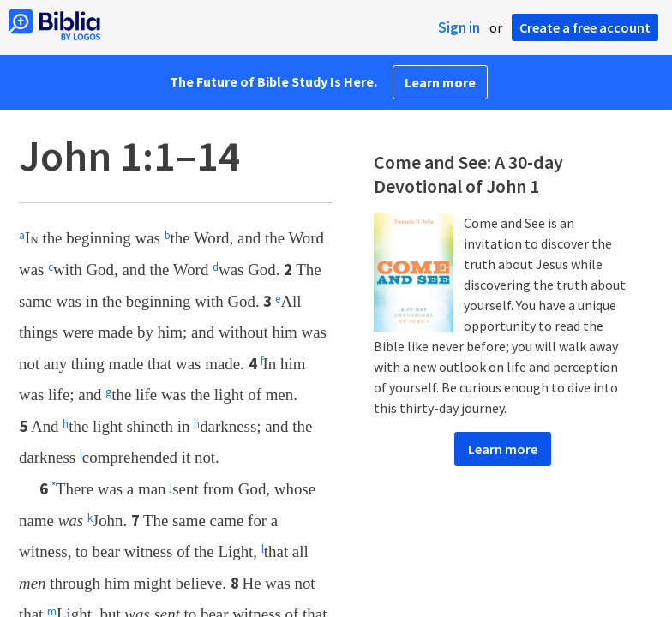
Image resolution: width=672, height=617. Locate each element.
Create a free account (585, 27)
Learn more (440, 82)
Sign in (459, 27)
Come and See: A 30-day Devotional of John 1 (468, 174)
